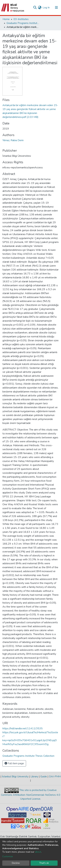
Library (34, 777)
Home (6, 19)
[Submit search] (35, 8)
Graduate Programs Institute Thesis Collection (23, 23)
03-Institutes (21, 19)
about (38, 852)
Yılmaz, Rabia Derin (13, 140)
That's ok (44, 863)
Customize (8, 856)
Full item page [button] (14, 763)
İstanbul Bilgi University (15, 777)
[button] (40, 8)
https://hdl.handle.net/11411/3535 (23, 728)
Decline (16, 863)
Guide (44, 777)
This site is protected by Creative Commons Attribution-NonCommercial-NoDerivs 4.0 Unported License (31, 794)
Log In (46, 8)
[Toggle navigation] (56, 8)
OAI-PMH (54, 777)
